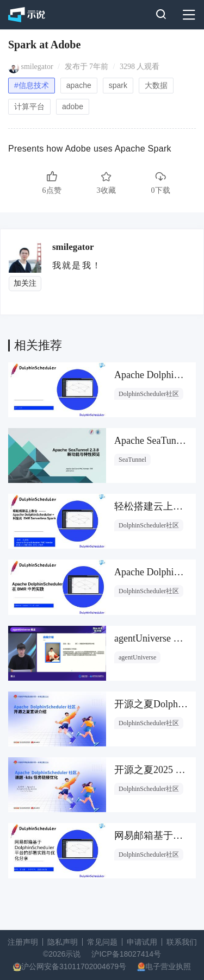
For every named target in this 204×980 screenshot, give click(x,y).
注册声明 (23, 942)
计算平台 (29, 106)
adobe (73, 106)
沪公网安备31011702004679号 (74, 966)
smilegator (37, 67)
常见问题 (102, 942)
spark (118, 85)
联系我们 (182, 942)
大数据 (156, 85)
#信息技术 (32, 85)
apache (79, 85)
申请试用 (142, 942)
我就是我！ (77, 265)
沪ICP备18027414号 (126, 954)
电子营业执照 (168, 966)
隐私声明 (63, 942)
